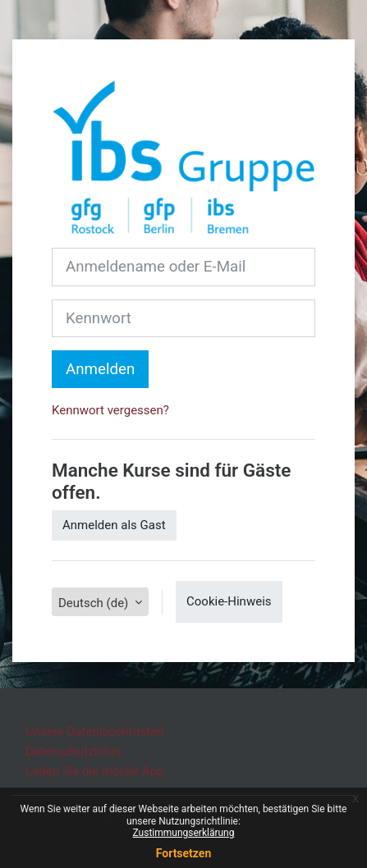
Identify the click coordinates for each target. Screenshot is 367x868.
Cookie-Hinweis (229, 601)
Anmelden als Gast (114, 525)
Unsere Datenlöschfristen (94, 732)
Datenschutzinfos (73, 752)
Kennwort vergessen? (110, 410)
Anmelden (100, 369)
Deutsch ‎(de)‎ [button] (95, 603)
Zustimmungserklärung (184, 833)
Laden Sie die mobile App (94, 771)
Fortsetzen (184, 853)
